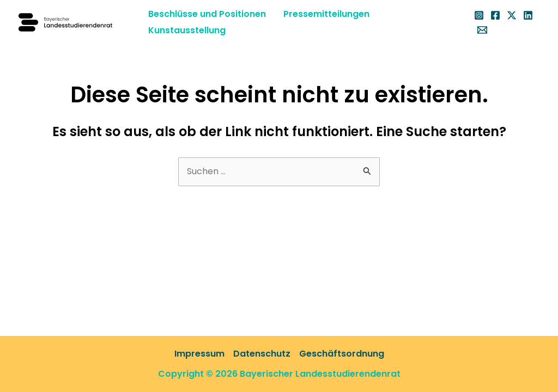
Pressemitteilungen (326, 14)
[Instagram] (479, 15)
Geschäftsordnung (342, 354)
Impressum (199, 354)
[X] (512, 15)
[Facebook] (495, 15)
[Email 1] (482, 30)
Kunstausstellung (187, 30)
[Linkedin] (528, 15)
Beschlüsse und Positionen (207, 14)
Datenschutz (262, 354)
